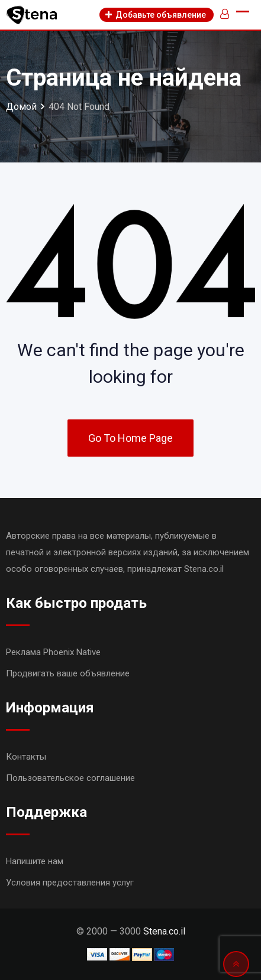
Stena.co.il (164, 931)
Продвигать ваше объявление (68, 673)
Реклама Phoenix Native (53, 652)
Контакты (26, 757)
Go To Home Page (130, 438)
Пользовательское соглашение (70, 778)
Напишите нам (35, 861)
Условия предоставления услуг (70, 883)
